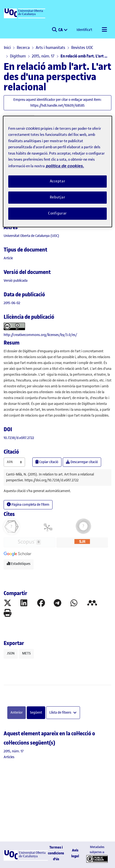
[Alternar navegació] (104, 30)
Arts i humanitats (50, 47)
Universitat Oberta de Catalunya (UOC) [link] (31, 236)
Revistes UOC (82, 47)
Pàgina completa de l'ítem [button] (28, 505)
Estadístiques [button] (19, 564)
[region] (57, 171)
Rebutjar (58, 197)
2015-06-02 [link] (12, 303)
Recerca (23, 47)
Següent (36, 713)
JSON (11, 653)
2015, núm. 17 (43, 56)
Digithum (18, 56)
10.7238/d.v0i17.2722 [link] (19, 438)
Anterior (17, 713)
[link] (8, 258)
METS (26, 653)
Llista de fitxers (61, 713)
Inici (7, 47)
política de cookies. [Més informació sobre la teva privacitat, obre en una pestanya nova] (65, 166)
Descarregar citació (82, 462)
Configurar (58, 213)
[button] (54, 30)
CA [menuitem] (61, 30)
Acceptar (58, 181)
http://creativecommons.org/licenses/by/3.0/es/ (40, 335)
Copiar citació (47, 462)
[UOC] (25, 14)
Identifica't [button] (85, 30)
